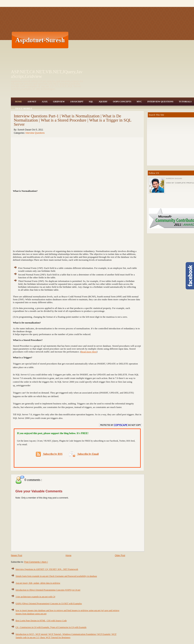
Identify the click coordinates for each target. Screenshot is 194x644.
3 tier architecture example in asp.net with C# (35, 597)
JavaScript (77, 102)
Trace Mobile (24, 108)
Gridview (59, 102)
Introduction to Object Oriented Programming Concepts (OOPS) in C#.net (48, 590)
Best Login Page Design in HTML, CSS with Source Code (41, 621)
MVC (139, 102)
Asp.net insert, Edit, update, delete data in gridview (38, 583)
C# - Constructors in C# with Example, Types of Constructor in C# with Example (51, 627)
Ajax (45, 102)
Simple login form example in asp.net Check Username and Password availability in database (56, 576)
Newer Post (16, 555)
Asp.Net (32, 102)
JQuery (103, 102)
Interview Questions (160, 102)
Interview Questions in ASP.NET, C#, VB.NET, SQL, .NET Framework (47, 569)
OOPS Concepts (122, 102)
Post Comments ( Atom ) (36, 562)
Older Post (120, 555)
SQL (91, 102)
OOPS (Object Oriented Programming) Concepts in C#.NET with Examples (49, 604)
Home (18, 102)
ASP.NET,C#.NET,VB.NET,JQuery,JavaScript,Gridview (47, 74)
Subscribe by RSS (49, 454)
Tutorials (185, 102)
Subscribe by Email (84, 454)
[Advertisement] (111, 40)
